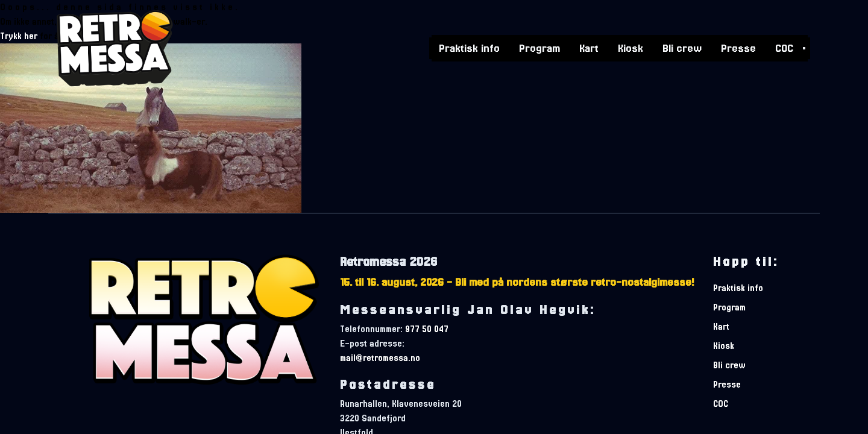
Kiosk (631, 47)
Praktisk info (469, 47)
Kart (589, 47)
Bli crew (682, 47)
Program (539, 47)
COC (784, 47)
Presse (738, 47)
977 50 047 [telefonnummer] (427, 329)
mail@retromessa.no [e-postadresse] (380, 358)
